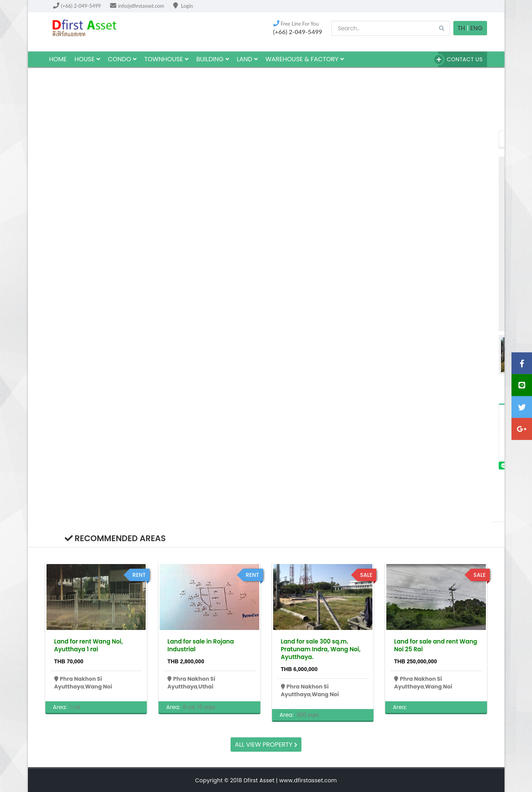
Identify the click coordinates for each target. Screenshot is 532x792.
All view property (266, 745)
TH (461, 28)
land (247, 59)
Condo (122, 59)
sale (366, 575)
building (212, 59)
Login (183, 6)
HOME (58, 59)
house (87, 59)
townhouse (166, 59)
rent (139, 575)
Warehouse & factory (305, 59)
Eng (477, 28)
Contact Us (460, 60)
